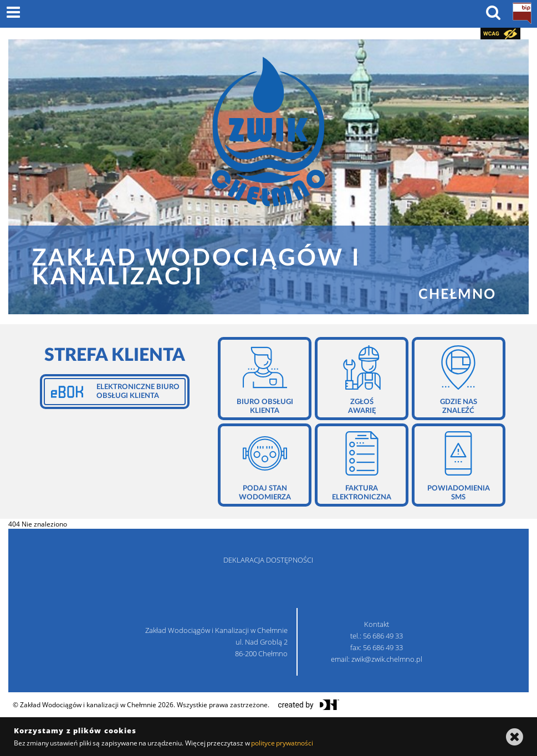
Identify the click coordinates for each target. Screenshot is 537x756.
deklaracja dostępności (268, 560)
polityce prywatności (282, 743)
